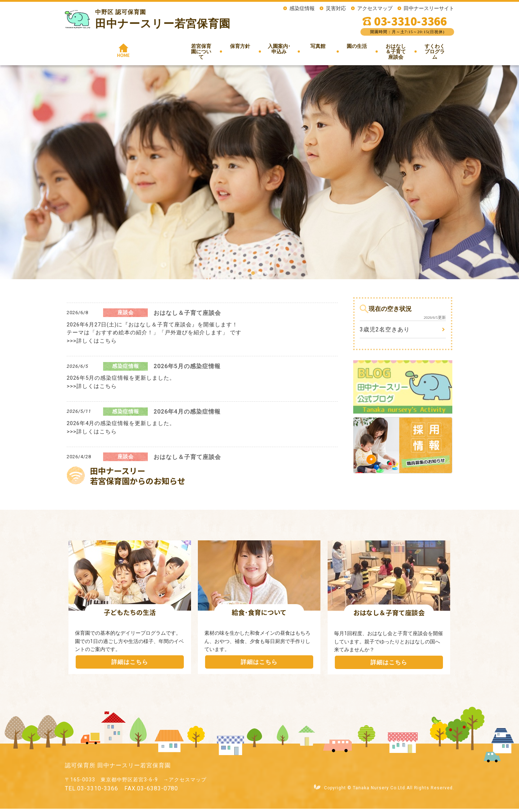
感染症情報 (302, 8)
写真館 (277, 50)
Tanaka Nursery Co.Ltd (379, 791)
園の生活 (316, 53)
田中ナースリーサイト (429, 8)
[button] (253, 276)
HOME (84, 50)
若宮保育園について (137, 53)
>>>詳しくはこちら (92, 344)
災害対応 (336, 8)
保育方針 (190, 53)
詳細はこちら (130, 665)
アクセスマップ (375, 8)
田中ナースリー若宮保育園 (163, 24)
